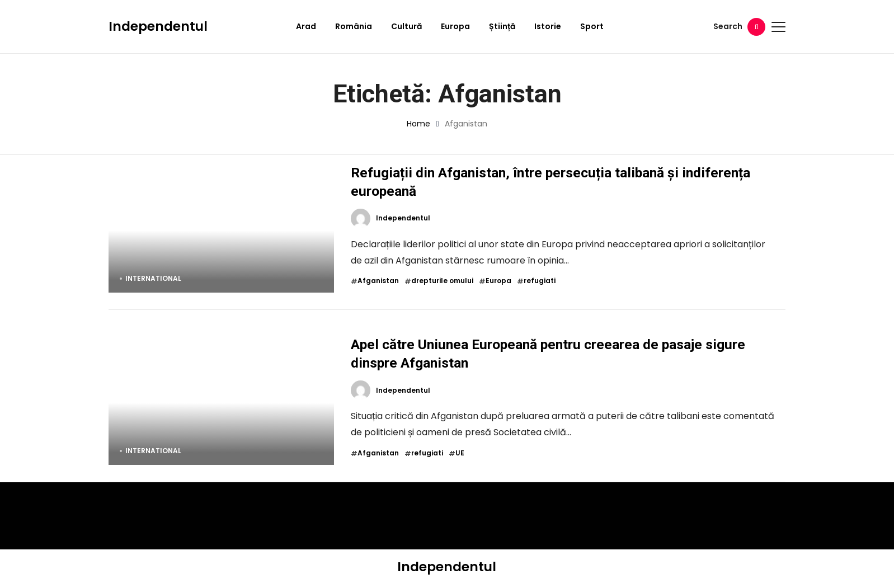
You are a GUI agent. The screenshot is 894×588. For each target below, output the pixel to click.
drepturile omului (442, 281)
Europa (455, 26)
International (153, 278)
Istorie (548, 26)
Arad (306, 26)
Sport (592, 26)
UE (460, 453)
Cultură (406, 26)
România (354, 26)
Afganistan (378, 281)
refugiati (540, 281)
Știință (502, 26)
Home (418, 124)
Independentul (158, 26)
